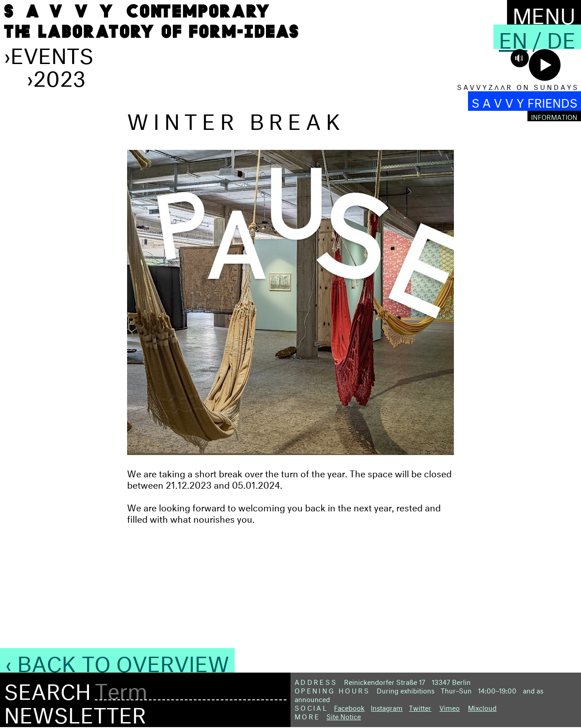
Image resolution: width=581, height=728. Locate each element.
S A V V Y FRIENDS (524, 101)
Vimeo (450, 707)
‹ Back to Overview (117, 660)
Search (47, 688)
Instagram (387, 707)
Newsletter (75, 712)
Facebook (349, 707)
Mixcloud (482, 707)
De (561, 37)
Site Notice (344, 716)
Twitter (420, 707)
